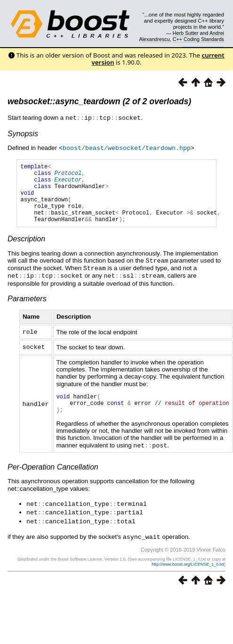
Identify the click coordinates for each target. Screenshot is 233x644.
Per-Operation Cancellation (53, 480)
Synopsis (23, 133)
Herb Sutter (186, 33)
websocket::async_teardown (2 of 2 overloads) (99, 101)
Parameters (27, 309)
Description (26, 251)
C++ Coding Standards (198, 39)
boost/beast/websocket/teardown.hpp (127, 147)
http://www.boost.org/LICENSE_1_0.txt (188, 576)
